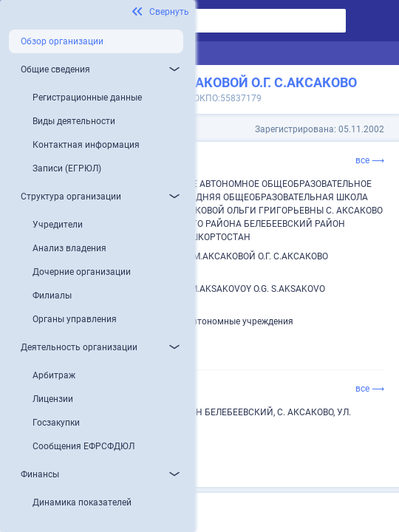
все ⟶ (370, 160)
